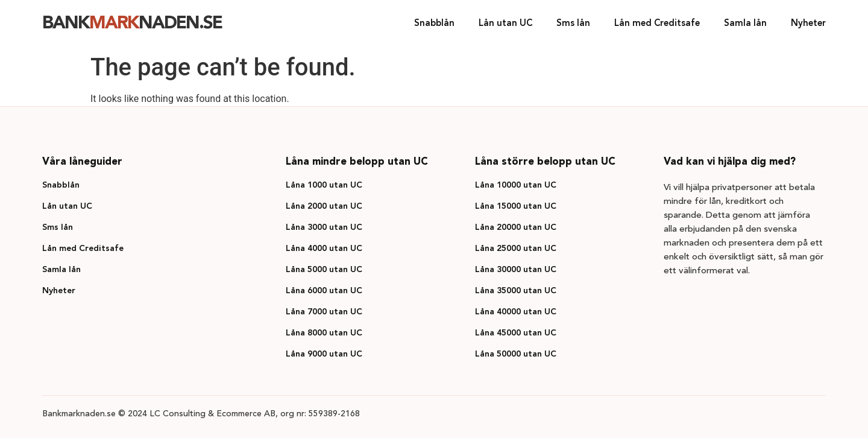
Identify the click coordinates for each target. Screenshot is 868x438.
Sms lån (573, 24)
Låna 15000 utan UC (516, 206)
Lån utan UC (505, 24)
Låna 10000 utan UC (516, 185)
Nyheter (808, 24)
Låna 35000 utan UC (516, 291)
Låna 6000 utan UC (324, 291)
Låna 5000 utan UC (324, 270)
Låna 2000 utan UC (324, 206)
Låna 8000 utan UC (324, 333)
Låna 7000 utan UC (324, 312)
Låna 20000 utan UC (516, 227)
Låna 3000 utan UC (324, 227)
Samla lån (745, 24)
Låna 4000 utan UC (324, 249)
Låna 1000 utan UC (324, 185)
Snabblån (434, 24)
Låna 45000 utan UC (516, 333)
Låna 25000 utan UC (516, 249)
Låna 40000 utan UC (516, 312)
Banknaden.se (132, 24)
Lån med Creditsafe (657, 24)
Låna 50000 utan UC (516, 354)
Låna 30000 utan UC (516, 270)
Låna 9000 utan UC (324, 354)
